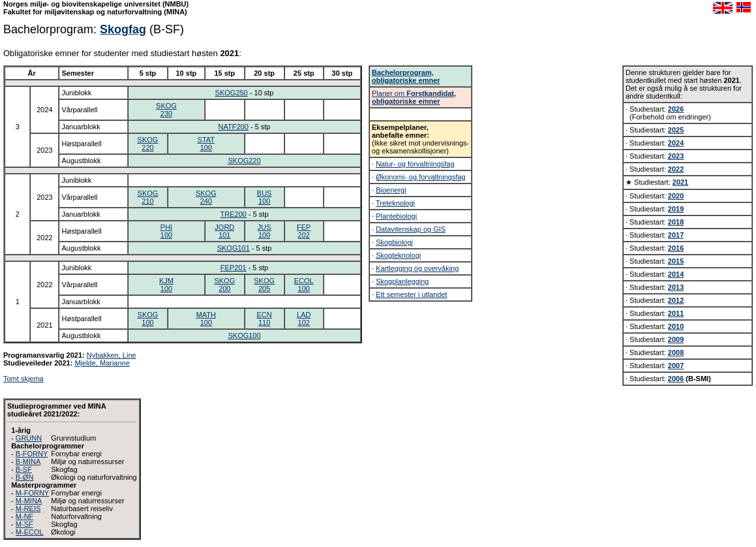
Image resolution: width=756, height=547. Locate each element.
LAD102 (304, 319)
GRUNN (29, 438)
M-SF (24, 524)
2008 (676, 352)
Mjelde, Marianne (102, 363)
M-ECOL (30, 532)
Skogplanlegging (402, 281)
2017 (676, 235)
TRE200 (234, 214)
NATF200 (234, 127)
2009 (676, 339)
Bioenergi (391, 190)
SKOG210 (148, 197)
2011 (676, 313)
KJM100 (166, 285)
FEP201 (234, 268)
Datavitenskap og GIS (411, 229)
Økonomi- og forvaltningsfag (421, 177)
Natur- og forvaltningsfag (415, 164)
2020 (676, 196)
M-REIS (28, 508)
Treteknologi (395, 203)
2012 (676, 300)
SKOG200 (224, 285)
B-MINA (28, 461)
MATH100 (206, 319)
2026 (676, 109)
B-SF (24, 469)
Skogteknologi (398, 255)
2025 (676, 130)
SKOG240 (206, 197)
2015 (676, 261)
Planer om (414, 97)
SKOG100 (148, 319)
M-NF (25, 516)
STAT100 (206, 144)
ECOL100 (304, 285)
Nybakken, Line (112, 355)
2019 (676, 209)
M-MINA (29, 501)
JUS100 (265, 231)
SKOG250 (232, 93)
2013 (676, 287)
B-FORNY (32, 454)
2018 (676, 222)
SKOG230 (166, 110)
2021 (680, 182)
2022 (676, 169)
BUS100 (265, 197)
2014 (676, 274)
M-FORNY (32, 493)
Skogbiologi (394, 242)
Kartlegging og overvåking (417, 268)
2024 (676, 143)
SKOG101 (234, 248)
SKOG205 (264, 285)
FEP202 (304, 231)
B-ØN (25, 477)
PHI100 (166, 231)
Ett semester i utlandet (411, 294)
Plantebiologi (396, 216)
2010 (676, 326)
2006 (676, 379)
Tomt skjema (23, 379)
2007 (676, 366)
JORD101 (224, 231)
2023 (676, 156)
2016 (676, 248)
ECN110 (265, 319)
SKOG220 (148, 144)
